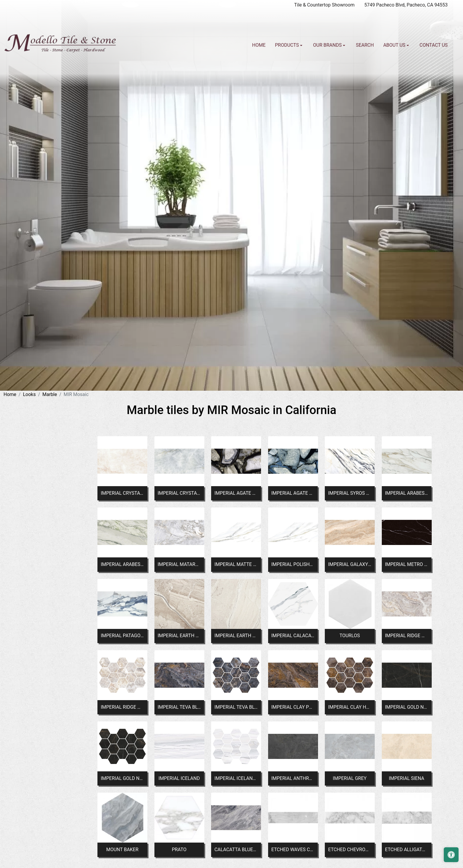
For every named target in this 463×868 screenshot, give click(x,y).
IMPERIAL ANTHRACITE (293, 778)
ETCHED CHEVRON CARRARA (350, 850)
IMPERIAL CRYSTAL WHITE (122, 493)
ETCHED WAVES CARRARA (293, 850)
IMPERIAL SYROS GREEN (350, 493)
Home (259, 45)
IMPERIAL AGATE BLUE (293, 493)
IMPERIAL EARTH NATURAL (179, 636)
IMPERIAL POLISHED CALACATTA (293, 564)
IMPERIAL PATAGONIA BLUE (122, 636)
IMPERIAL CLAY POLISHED (293, 707)
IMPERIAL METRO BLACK (407, 564)
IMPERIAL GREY (350, 778)
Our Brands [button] (328, 45)
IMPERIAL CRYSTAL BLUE (179, 493)
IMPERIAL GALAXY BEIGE (350, 564)
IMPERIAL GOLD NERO (407, 707)
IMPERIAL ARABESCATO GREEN (122, 564)
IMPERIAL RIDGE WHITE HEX (122, 707)
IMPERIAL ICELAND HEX (236, 778)
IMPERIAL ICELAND (179, 778)
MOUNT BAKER (122, 850)
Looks (29, 394)
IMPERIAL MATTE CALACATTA (236, 564)
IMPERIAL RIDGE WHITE (407, 636)
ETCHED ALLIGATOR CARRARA (407, 850)
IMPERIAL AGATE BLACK (236, 493)
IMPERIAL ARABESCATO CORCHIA (407, 493)
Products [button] (287, 45)
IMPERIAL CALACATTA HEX (293, 636)
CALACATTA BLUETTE (236, 850)
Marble (50, 394)
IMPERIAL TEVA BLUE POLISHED (179, 707)
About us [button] (395, 45)
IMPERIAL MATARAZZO (179, 564)
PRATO (179, 850)
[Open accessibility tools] (451, 855)
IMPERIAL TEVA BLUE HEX (236, 707)
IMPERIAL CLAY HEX (350, 707)
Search (365, 45)
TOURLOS (350, 636)
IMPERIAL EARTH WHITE (236, 636)
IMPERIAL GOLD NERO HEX (122, 778)
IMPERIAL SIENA (407, 778)
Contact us (434, 45)
